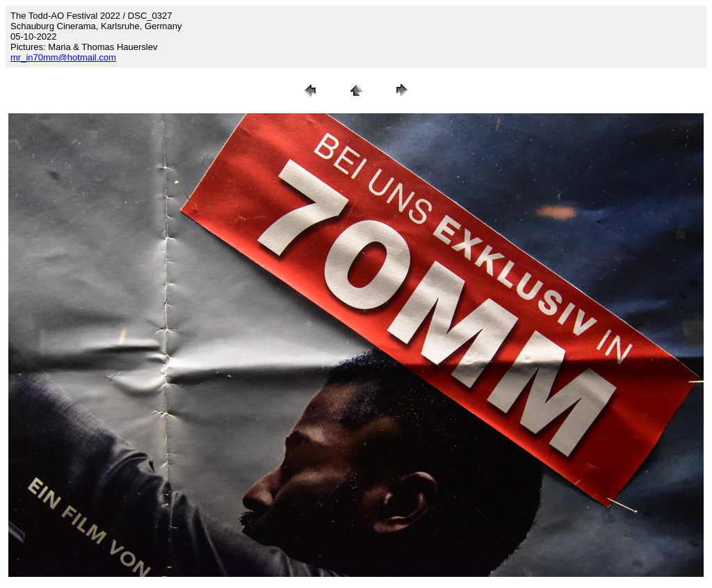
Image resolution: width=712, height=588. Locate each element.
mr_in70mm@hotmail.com (63, 57)
